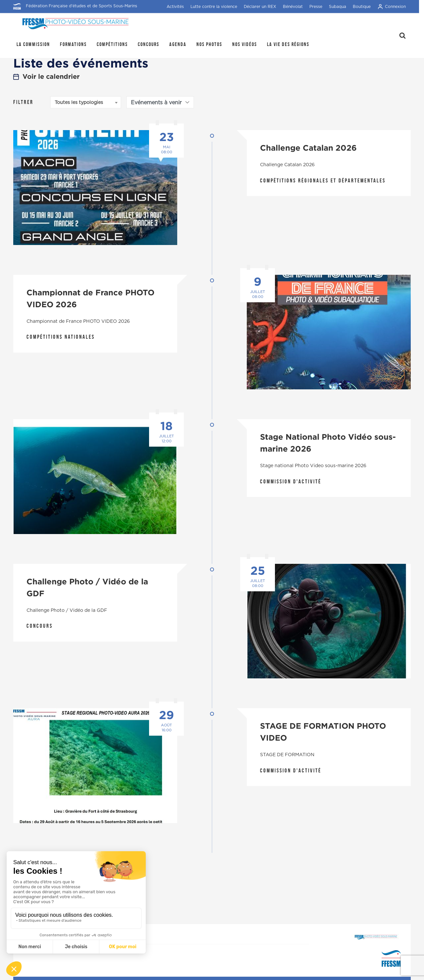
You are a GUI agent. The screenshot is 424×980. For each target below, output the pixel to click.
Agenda (178, 44)
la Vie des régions (288, 44)
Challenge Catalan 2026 (308, 148)
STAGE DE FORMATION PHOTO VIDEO (323, 732)
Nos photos (209, 44)
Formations (73, 44)
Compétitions (112, 44)
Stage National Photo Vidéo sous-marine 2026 (328, 443)
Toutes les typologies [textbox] (79, 103)
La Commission (33, 44)
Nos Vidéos (245, 44)
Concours (149, 44)
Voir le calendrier (46, 76)
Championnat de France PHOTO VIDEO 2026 (90, 298)
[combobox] (86, 102)
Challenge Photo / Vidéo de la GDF (87, 587)
